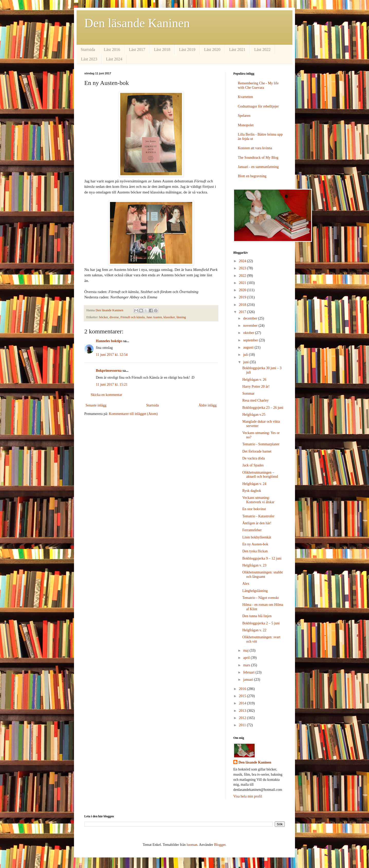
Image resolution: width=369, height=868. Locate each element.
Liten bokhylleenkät (257, 537)
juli (246, 355)
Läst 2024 (114, 59)
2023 (243, 268)
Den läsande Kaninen (137, 23)
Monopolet (246, 125)
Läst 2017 (137, 50)
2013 (243, 711)
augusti (249, 347)
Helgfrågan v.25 (254, 415)
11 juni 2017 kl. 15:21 (112, 384)
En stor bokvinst (254, 509)
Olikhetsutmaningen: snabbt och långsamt (262, 574)
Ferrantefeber (252, 530)
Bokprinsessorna (109, 371)
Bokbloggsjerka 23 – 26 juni (263, 408)
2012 (243, 718)
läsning (181, 317)
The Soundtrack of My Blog (258, 158)
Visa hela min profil (248, 796)
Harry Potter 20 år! (256, 387)
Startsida (88, 50)
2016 (243, 689)
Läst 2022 (262, 50)
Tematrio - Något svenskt (261, 598)
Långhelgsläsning (255, 591)
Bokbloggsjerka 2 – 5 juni (261, 623)
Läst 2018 (162, 50)
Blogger (220, 845)
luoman (192, 845)
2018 (243, 305)
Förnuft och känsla (133, 317)
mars (247, 665)
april (247, 658)
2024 (243, 261)
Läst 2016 (112, 50)
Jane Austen (154, 317)
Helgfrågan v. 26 (254, 380)
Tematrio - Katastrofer (258, 516)
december (251, 318)
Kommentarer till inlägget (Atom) (133, 414)
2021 (243, 283)
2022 (243, 276)
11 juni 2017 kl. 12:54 (112, 355)
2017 (243, 312)
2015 (243, 696)
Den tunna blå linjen (257, 616)
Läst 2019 (187, 50)
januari (248, 680)
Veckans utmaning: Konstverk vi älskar (258, 500)
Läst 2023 (89, 59)
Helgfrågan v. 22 (254, 630)
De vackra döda (254, 458)
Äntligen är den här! (257, 523)
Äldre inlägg (208, 405)
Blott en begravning (252, 176)
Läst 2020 (212, 50)
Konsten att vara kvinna (255, 148)
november (251, 326)
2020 (243, 290)
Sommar (248, 393)
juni (246, 362)
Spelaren (244, 116)
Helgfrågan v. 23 (254, 565)
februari (249, 672)
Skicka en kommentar (106, 395)
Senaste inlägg (96, 405)
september (251, 340)
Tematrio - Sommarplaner (261, 444)
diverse (114, 317)
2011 (243, 725)
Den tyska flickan (255, 551)
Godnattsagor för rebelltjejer (258, 106)
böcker (104, 317)
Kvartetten (246, 97)
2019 (243, 297)
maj (246, 650)
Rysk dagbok (252, 491)
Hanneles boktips (109, 341)
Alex (246, 584)
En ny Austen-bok (255, 544)
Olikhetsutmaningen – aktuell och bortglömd (260, 475)
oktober (249, 333)
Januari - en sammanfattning (258, 167)
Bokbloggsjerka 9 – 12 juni (262, 558)
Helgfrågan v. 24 (254, 484)
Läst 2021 (237, 50)
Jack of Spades (253, 465)
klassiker (169, 317)
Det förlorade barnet (257, 451)
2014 (243, 703)
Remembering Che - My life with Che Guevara (258, 85)
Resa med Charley (256, 400)
